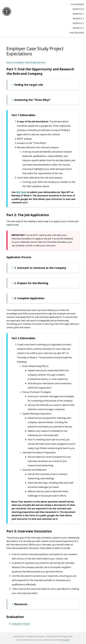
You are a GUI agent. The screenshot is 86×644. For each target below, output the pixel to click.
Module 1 (78, 14)
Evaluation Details (21, 624)
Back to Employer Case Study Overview (26, 62)
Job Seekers (77, 33)
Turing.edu (65, 640)
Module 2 (78, 19)
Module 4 (78, 28)
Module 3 (78, 23)
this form (21, 192)
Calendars (77, 4)
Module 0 (78, 9)
